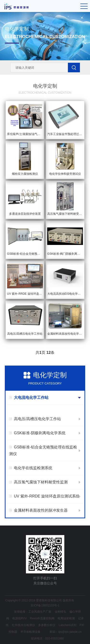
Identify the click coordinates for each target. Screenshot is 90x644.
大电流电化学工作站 (31, 398)
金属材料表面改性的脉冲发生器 (41, 510)
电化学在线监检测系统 (33, 468)
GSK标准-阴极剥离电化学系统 (40, 433)
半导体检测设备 (30, 632)
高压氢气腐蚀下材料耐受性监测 (41, 482)
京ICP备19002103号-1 (45, 605)
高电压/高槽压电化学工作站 (37, 419)
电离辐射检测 (66, 618)
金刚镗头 (60, 612)
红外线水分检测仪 (24, 625)
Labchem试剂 (67, 625)
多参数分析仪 (47, 625)
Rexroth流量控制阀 (42, 618)
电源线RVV (19, 618)
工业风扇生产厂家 (40, 612)
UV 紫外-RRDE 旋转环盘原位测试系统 (47, 496)
